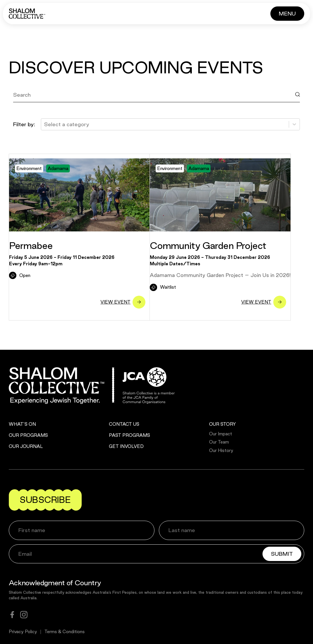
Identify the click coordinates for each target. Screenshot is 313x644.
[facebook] (12, 615)
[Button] (287, 14)
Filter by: (24, 124)
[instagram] (24, 615)
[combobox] (45, 124)
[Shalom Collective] (27, 14)
